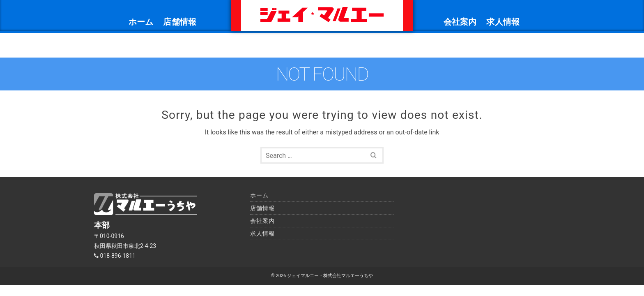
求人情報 (503, 22)
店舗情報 (180, 22)
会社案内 (460, 22)
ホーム (141, 22)
